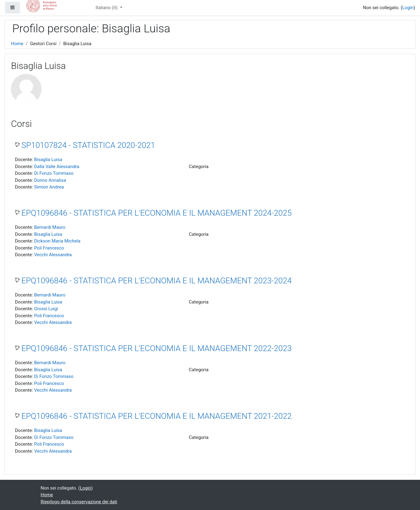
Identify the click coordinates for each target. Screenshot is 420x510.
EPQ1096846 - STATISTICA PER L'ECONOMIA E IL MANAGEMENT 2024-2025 (157, 213)
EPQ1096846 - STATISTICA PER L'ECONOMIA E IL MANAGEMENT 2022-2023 (157, 348)
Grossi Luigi (46, 309)
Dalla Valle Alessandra (57, 167)
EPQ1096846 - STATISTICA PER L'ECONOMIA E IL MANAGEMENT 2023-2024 (157, 281)
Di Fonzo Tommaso (54, 173)
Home (17, 44)
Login (408, 8)
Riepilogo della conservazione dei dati (79, 502)
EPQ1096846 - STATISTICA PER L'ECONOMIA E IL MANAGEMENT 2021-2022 (157, 416)
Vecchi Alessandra (53, 255)
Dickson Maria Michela (57, 241)
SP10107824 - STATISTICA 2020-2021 (88, 145)
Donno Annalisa (50, 180)
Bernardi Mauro (50, 227)
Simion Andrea (49, 187)
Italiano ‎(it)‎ (107, 8)
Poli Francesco (49, 248)
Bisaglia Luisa (48, 160)
